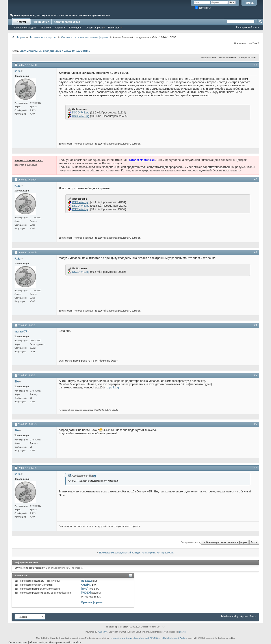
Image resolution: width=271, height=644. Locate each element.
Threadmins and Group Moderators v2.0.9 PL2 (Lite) (135, 638)
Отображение (247, 58)
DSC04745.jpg (81, 202)
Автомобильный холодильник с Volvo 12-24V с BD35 (55, 51)
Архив (244, 616)
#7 (256, 468)
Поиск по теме (227, 58)
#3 (256, 252)
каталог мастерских (142, 160)
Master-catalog (230, 616)
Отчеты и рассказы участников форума (85, 37)
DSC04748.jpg (81, 272)
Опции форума (94, 28)
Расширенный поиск (247, 27)
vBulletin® (103, 632)
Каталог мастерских (67, 22)
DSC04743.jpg (81, 116)
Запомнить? (203, 8)
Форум (21, 22)
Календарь (75, 28)
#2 (256, 179)
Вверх (254, 542)
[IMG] (85, 589)
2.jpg (116, 387)
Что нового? (41, 22)
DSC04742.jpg (81, 113)
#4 (256, 325)
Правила (46, 28)
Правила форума (92, 602)
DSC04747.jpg (81, 209)
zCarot (182, 632)
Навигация (114, 28)
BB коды (87, 581)
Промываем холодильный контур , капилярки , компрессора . (137, 552)
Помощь (249, 3)
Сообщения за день (25, 28)
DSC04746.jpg (81, 206)
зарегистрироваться (216, 167)
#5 (256, 375)
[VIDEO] (86, 593)
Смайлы (86, 585)
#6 (256, 424)
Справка (60, 28)
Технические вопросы (43, 37)
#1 (256, 65)
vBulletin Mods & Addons (175, 638)
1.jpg (110, 387)
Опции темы (208, 58)
